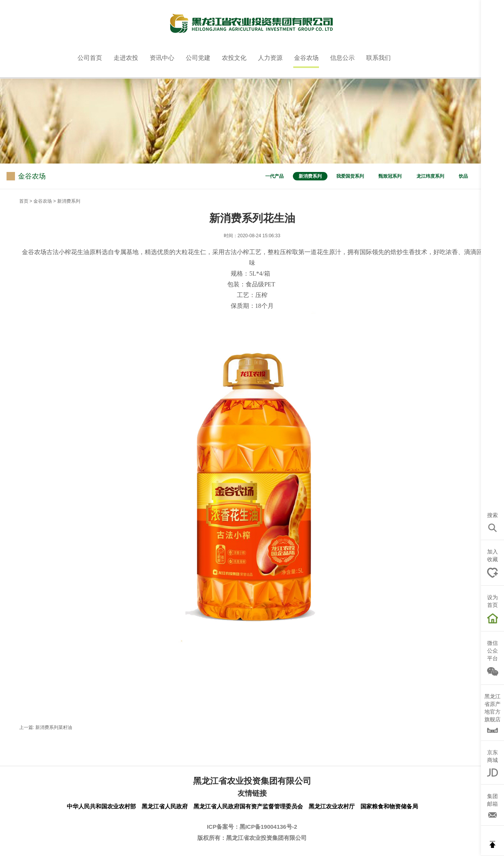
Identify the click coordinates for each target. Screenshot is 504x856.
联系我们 (378, 58)
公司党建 (198, 58)
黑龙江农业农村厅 (332, 806)
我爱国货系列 (350, 176)
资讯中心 (162, 58)
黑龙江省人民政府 (165, 806)
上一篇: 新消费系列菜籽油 (46, 727)
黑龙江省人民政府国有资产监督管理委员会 (248, 806)
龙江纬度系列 (430, 176)
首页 (24, 201)
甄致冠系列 (390, 176)
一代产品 (274, 176)
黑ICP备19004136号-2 (268, 827)
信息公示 (342, 58)
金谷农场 (306, 58)
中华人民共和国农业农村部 (101, 806)
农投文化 (234, 58)
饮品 (463, 176)
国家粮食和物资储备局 (389, 806)
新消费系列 (310, 176)
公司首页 (90, 58)
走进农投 (126, 58)
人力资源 (270, 58)
